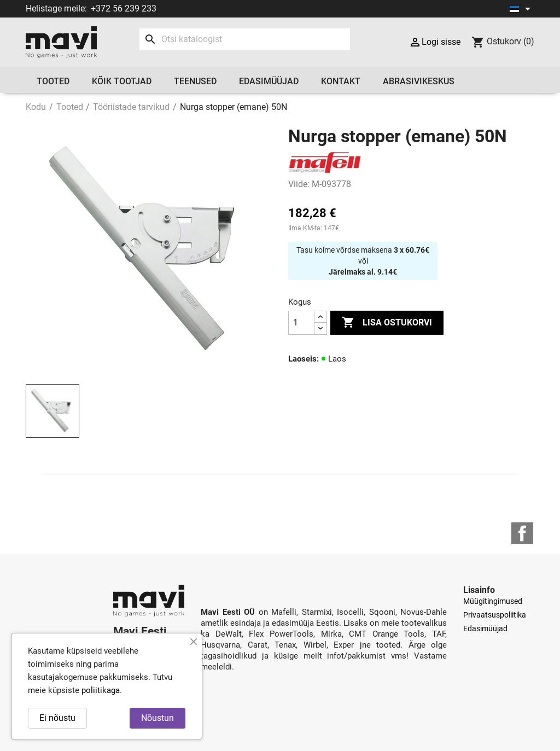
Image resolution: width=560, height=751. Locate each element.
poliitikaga (101, 690)
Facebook (522, 533)
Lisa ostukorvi (387, 323)
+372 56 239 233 (124, 8)
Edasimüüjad (269, 81)
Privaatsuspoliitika (495, 615)
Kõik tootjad (122, 81)
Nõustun (157, 718)
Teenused (195, 81)
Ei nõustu (57, 718)
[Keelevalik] (522, 9)
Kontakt (341, 81)
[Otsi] (245, 39)
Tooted (53, 81)
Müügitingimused (493, 601)
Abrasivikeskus (419, 81)
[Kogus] (301, 323)
